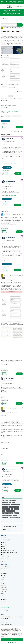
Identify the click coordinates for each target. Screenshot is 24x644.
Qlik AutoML (3, 544)
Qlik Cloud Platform (5, 540)
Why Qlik (3, 561)
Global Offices (4, 600)
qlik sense (16, 513)
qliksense (16, 509)
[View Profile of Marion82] (8, 214)
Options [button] (22, 19)
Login (17, 1)
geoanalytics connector (14, 507)
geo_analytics (5, 517)
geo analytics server (11, 511)
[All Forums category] (3, 529)
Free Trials (3, 571)
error (5, 111)
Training (2, 577)
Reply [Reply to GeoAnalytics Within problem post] (19, 127)
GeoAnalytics (4, 19)
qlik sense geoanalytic (7, 515)
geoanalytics (15, 111)
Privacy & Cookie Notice (6, 625)
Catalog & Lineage (5, 557)
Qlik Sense (3, 542)
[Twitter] (2, 611)
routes (4, 511)
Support (2, 579)
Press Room (3, 587)
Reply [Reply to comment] (18, 174)
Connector (8, 116)
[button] (23, 27)
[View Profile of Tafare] (7, 27)
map (10, 503)
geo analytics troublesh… (8, 513)
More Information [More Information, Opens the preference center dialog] (12, 642)
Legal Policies (4, 622)
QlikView (3, 546)
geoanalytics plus (6, 509)
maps (13, 503)
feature (9, 111)
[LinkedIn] (4, 611)
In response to (8, 187)
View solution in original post (9, 164)
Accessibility (3, 592)
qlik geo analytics (6, 505)
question (3, 113)
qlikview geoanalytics (16, 505)
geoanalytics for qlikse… (15, 517)
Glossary (3, 575)
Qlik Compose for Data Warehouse (9, 553)
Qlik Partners (4, 569)
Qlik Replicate (4, 548)
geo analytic (5, 507)
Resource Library (5, 567)
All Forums (8, 529)
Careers (2, 596)
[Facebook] (7, 611)
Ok (12, 640)
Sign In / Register (19, 7)
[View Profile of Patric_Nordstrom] (11, 139)
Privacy (2, 594)
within (7, 113)
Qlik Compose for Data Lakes (8, 551)
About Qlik (3, 585)
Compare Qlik (4, 573)
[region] (12, 635)
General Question (16, 116)
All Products (3, 538)
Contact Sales (4, 602)
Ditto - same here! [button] (5, 121)
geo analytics (5, 503)
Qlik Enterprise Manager (6, 555)
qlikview (15, 515)
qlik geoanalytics (13, 501)
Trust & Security (4, 589)
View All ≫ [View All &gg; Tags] (4, 521)
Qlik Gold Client (4, 559)
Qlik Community (5, 608)
